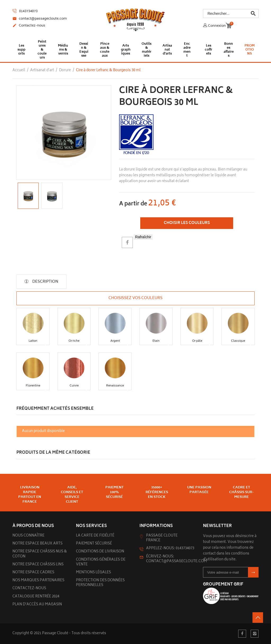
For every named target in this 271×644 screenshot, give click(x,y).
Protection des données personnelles (100, 583)
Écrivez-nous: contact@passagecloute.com (177, 559)
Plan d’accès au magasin (37, 605)
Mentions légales (93, 573)
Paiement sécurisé (94, 544)
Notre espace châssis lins (38, 565)
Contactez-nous (29, 26)
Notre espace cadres (33, 573)
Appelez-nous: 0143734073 (170, 549)
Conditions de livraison (100, 552)
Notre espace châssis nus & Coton (40, 554)
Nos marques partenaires (38, 581)
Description (45, 282)
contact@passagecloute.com (40, 19)
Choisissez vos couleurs (135, 298)
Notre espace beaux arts (37, 544)
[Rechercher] (231, 13)
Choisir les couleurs (187, 223)
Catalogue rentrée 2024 (36, 597)
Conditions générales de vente (101, 562)
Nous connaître (28, 536)
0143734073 (25, 11)
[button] (33, 323)
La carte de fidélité (95, 536)
